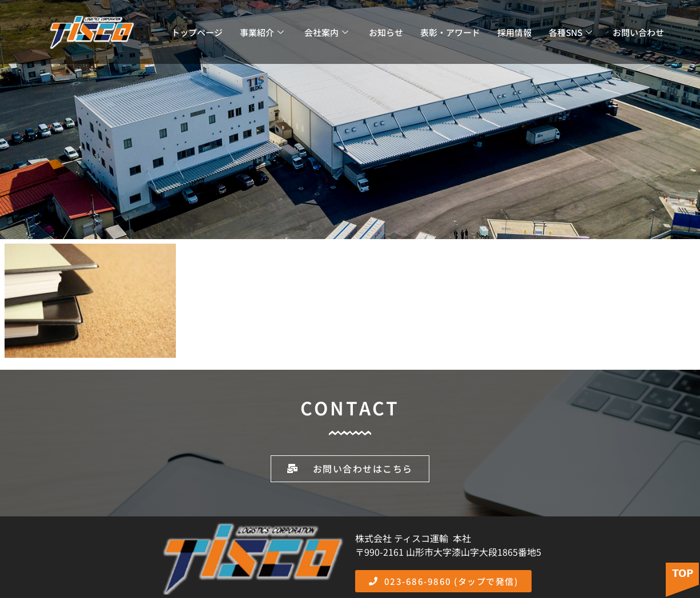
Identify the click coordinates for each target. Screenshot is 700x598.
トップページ (197, 32)
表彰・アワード (450, 32)
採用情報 (514, 32)
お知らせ (386, 32)
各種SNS (570, 32)
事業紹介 (262, 32)
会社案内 (326, 32)
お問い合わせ (638, 32)
